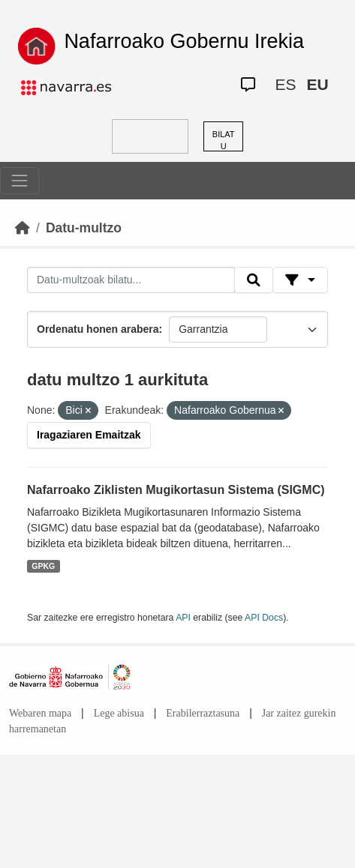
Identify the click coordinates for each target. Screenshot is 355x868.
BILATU (224, 141)
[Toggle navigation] (20, 181)
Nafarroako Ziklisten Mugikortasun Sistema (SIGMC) (176, 490)
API (183, 618)
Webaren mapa (40, 713)
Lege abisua (119, 713)
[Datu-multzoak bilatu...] (131, 280)
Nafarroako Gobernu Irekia (184, 41)
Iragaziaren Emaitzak (89, 435)
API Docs (264, 618)
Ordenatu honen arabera (98, 329)
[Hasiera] (23, 228)
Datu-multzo (84, 228)
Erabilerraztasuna (203, 713)
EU (317, 84)
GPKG (43, 566)
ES (285, 84)
